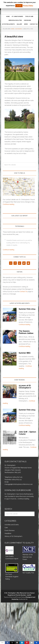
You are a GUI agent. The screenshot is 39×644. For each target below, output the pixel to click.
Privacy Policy (21, 597)
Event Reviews (10, 530)
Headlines (8, 533)
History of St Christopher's (13, 536)
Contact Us (24, 292)
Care (6, 528)
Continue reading (8, 204)
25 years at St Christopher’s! (25, 387)
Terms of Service (9, 597)
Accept (19, 6)
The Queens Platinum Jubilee (26, 332)
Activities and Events (12, 525)
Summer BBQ (25, 353)
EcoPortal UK (23, 599)
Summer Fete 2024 (27, 309)
